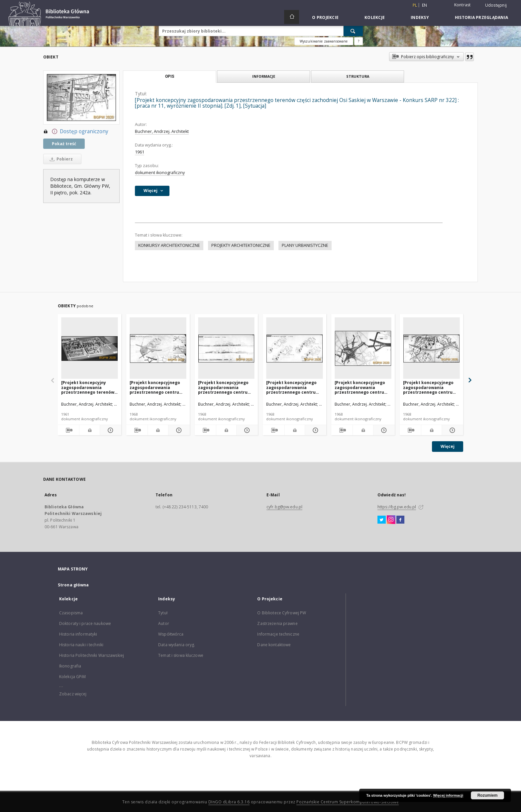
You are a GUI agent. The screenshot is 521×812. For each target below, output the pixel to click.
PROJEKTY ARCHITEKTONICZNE (241, 245)
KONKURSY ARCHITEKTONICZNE (169, 245)
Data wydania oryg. (177, 645)
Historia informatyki (78, 634)
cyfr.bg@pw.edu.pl (284, 507)
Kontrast (463, 5)
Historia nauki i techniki (81, 645)
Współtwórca (171, 634)
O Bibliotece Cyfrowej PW (282, 613)
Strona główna (73, 585)
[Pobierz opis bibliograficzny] (68, 430)
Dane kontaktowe (274, 645)
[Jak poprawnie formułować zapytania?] (359, 41)
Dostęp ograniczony (76, 132)
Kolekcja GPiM (73, 677)
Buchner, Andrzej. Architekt (162, 131)
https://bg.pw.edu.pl (397, 507)
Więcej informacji (448, 795)
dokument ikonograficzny (160, 173)
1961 (140, 152)
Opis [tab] (170, 76)
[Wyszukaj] (353, 31)
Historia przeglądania (481, 17)
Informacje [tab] (264, 76)
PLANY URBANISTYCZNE (305, 245)
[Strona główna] (292, 17)
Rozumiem (488, 795)
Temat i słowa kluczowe (181, 655)
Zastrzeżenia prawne (277, 623)
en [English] (425, 5)
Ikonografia (70, 666)
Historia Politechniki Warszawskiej (92, 655)
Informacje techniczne (278, 634)
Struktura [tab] (358, 76)
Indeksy (420, 17)
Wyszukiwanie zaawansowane (324, 41)
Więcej (448, 446)
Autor (164, 623)
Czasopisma (71, 613)
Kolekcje (375, 17)
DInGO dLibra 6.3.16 (229, 802)
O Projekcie (325, 17)
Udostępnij (496, 5)
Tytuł (163, 613)
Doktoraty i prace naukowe (85, 623)
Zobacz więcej (73, 694)
